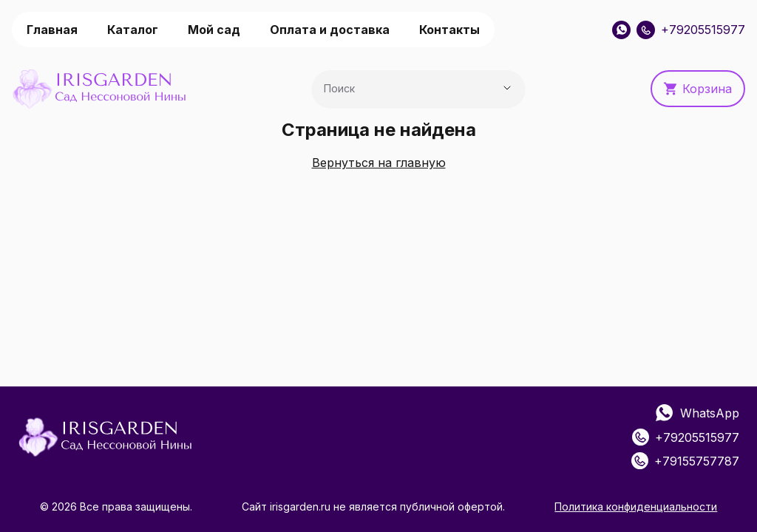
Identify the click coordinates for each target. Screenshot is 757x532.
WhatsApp (697, 413)
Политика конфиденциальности (636, 507)
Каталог (133, 30)
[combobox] (398, 92)
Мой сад (214, 30)
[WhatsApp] (621, 30)
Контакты (449, 30)
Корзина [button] (698, 89)
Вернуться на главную (379, 163)
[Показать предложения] (507, 88)
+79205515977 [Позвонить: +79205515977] (691, 30)
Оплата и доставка (330, 30)
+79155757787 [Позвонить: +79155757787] (685, 461)
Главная (52, 30)
